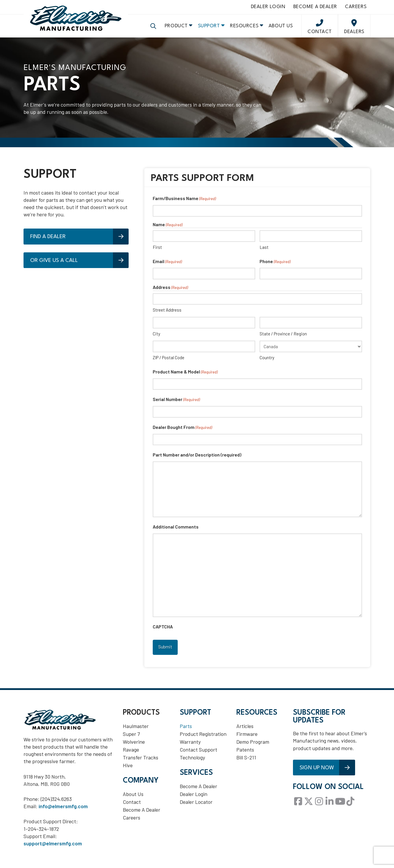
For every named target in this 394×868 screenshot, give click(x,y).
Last (264, 251)
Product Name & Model (185, 377)
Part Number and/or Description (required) (197, 459)
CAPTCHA (163, 631)
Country (267, 362)
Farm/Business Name (184, 203)
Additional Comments (176, 531)
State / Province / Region (283, 338)
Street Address (167, 314)
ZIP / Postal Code (169, 362)
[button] (153, 29)
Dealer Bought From (182, 432)
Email (167, 266)
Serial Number (176, 404)
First (157, 251)
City (156, 338)
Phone (275, 266)
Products (141, 715)
